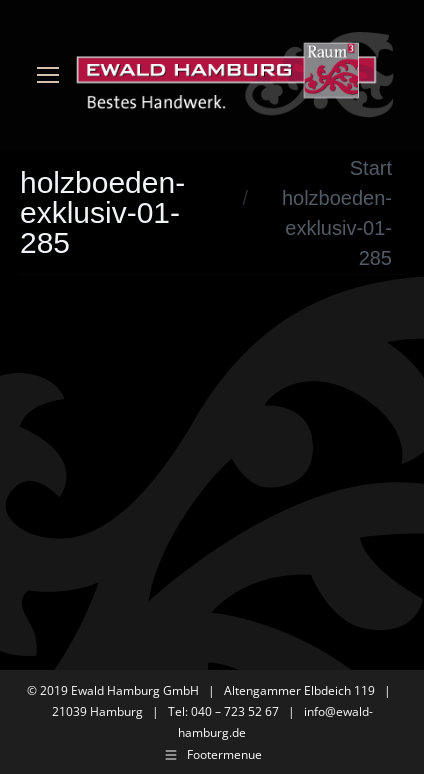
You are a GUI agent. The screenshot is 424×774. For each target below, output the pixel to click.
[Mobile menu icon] (48, 75)
